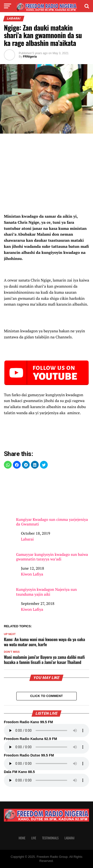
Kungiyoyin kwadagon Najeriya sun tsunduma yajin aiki (46, 592)
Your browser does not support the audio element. (46, 730)
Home (22, 838)
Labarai (27, 539)
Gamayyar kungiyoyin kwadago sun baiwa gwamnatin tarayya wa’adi (52, 557)
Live (34, 838)
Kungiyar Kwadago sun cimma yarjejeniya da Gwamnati (53, 500)
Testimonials (50, 838)
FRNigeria (30, 57)
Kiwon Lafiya (32, 574)
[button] (8, 465)
